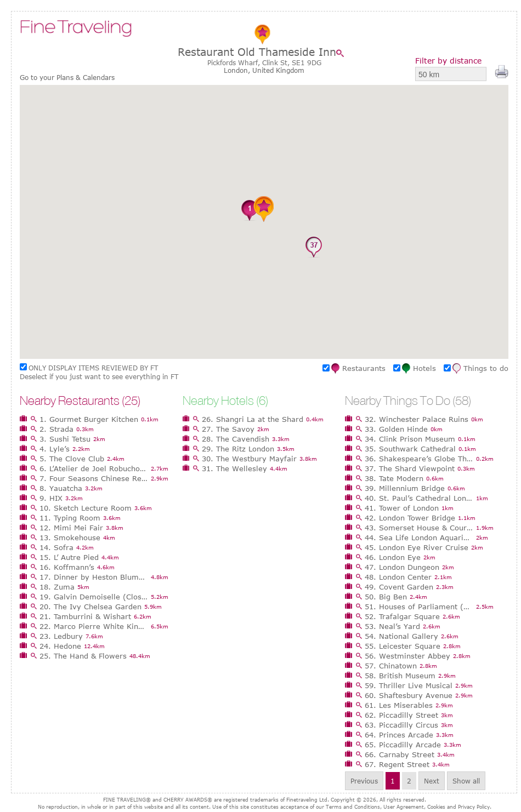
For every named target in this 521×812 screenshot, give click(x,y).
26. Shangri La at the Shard (253, 419)
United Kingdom (278, 70)
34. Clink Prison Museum (410, 439)
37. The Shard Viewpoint (410, 468)
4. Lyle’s (55, 449)
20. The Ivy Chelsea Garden (90, 607)
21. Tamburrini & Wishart (85, 616)
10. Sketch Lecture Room (86, 508)
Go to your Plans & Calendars (67, 78)
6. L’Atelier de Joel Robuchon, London (94, 468)
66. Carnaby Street (400, 754)
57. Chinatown (391, 666)
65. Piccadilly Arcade (403, 745)
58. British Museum (400, 676)
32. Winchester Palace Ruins (417, 419)
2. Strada (56, 429)
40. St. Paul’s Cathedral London (419, 498)
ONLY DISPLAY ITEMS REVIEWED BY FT (93, 368)
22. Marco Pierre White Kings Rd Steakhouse (94, 626)
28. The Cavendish (236, 439)
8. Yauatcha (61, 488)
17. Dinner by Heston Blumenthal (94, 577)
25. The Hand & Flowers (83, 656)
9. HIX (51, 498)
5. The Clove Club (72, 459)
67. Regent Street (397, 764)
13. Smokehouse (70, 537)
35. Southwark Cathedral (410, 449)
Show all (466, 781)
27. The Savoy (228, 429)
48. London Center (398, 577)
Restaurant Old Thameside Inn (257, 52)
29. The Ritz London (238, 449)
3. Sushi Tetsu (65, 439)
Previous (364, 781)
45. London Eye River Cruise (417, 547)
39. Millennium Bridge (405, 488)
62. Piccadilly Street (401, 715)
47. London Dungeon (402, 567)
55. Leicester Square (403, 646)
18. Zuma (57, 587)
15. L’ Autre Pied (69, 557)
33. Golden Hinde (396, 429)
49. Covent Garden (399, 587)
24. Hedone (60, 646)
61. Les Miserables (399, 705)
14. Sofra (56, 547)
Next (432, 781)
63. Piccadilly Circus (401, 725)
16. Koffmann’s (67, 567)
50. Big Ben (386, 597)
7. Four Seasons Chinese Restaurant (94, 478)
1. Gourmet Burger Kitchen (89, 419)
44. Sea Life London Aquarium (419, 537)
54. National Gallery (401, 636)
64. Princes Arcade (399, 735)
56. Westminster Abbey (407, 656)
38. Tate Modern (394, 478)
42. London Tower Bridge (410, 518)
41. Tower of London (402, 508)
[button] (207, 196)
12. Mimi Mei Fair (71, 528)
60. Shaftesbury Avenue (409, 695)
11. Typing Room (70, 518)
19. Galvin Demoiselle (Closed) (94, 597)
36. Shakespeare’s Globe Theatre (419, 459)
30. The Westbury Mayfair (249, 459)
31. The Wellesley (234, 468)
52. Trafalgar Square (402, 616)
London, (238, 70)
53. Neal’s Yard (392, 626)
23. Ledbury (61, 636)
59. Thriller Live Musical (409, 685)
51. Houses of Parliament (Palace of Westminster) (419, 607)
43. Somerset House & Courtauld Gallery (419, 528)
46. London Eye (393, 557)
